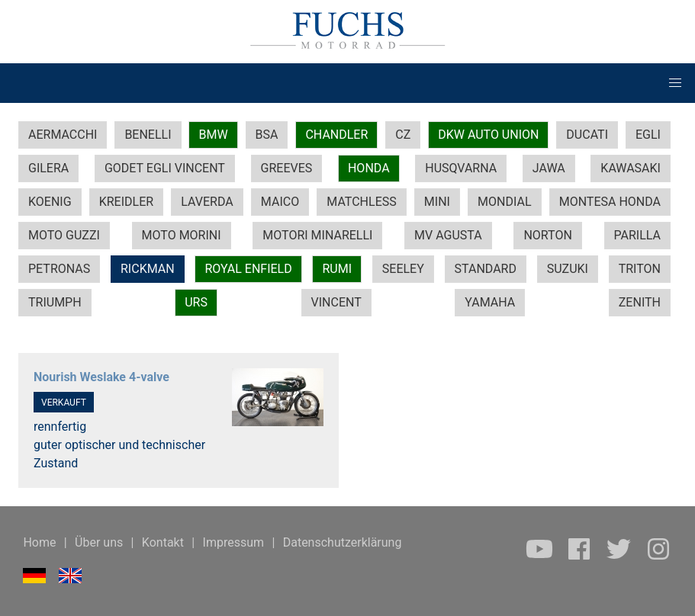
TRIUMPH (55, 302)
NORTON (547, 235)
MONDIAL (504, 202)
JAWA (549, 168)
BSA (267, 135)
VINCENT (336, 302)
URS (196, 302)
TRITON (640, 269)
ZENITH (640, 302)
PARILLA (637, 235)
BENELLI (148, 135)
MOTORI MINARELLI (317, 235)
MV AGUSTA (448, 235)
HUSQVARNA (461, 168)
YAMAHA (490, 302)
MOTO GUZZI (64, 235)
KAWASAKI (631, 168)
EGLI (648, 135)
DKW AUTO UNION (488, 135)
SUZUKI (568, 269)
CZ (403, 135)
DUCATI (587, 135)
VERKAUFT (64, 403)
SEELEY (403, 269)
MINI (437, 202)
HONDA (369, 168)
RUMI (337, 269)
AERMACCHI (63, 135)
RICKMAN (148, 269)
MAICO (280, 202)
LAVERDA (207, 202)
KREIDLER (126, 202)
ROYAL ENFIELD (248, 269)
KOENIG (50, 202)
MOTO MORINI (182, 235)
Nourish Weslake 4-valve (101, 377)
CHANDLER (336, 135)
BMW (213, 135)
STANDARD (486, 269)
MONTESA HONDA (610, 202)
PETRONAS (59, 269)
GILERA (48, 168)
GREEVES (287, 168)
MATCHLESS (361, 202)
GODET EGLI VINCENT (165, 168)
